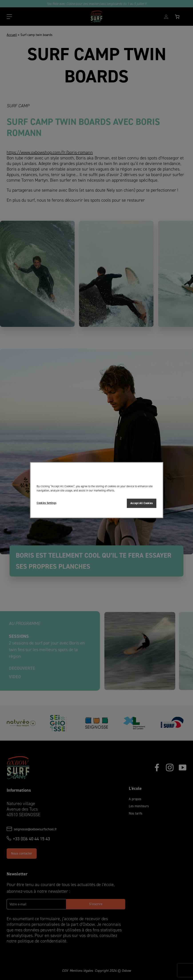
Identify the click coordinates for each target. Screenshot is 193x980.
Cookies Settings (47, 503)
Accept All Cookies (142, 503)
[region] (97, 490)
